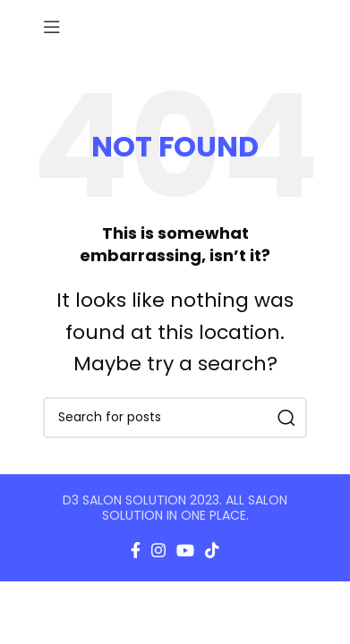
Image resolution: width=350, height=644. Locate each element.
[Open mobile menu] (52, 27)
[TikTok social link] (212, 550)
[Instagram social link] (158, 550)
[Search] (175, 418)
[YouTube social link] (185, 550)
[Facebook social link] (136, 550)
